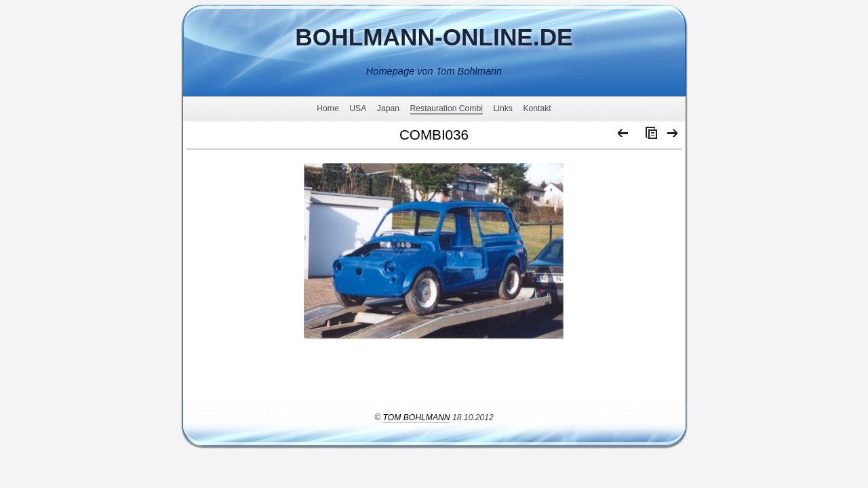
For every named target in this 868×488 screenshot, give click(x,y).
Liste (648, 136)
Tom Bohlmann (417, 418)
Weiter (673, 136)
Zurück (624, 136)
